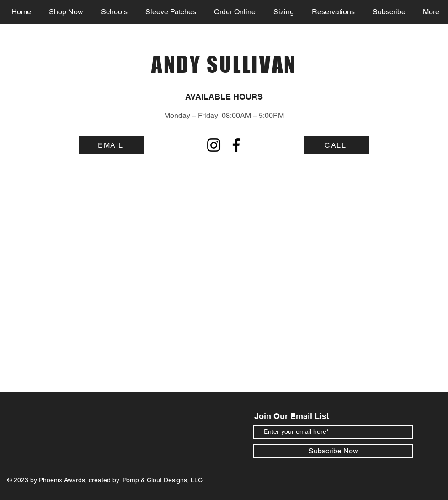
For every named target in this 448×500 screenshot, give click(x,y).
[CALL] (336, 145)
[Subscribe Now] (333, 451)
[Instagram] (214, 145)
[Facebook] (236, 145)
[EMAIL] (112, 145)
